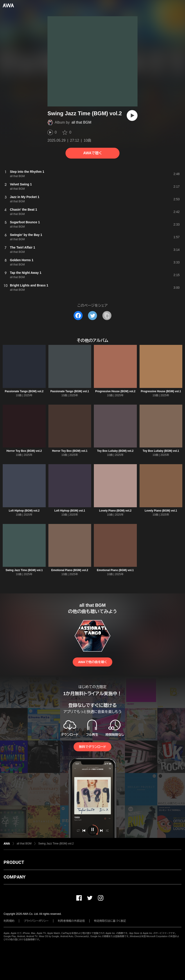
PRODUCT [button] (14, 862)
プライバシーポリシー (36, 921)
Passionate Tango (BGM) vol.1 (70, 391)
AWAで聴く (92, 153)
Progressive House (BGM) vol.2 (115, 391)
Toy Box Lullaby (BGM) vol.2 (115, 451)
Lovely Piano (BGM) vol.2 (115, 511)
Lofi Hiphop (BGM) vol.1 (70, 511)
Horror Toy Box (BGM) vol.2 (24, 451)
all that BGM (81, 122)
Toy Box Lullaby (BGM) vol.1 (161, 451)
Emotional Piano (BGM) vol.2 (70, 570)
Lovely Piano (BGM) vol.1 (161, 511)
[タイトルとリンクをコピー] (107, 316)
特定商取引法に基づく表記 (110, 921)
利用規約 (9, 921)
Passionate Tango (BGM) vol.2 (24, 391)
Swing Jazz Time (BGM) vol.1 (24, 570)
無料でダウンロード (92, 747)
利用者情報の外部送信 (71, 921)
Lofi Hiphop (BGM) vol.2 (24, 511)
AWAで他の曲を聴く (92, 662)
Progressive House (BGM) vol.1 (161, 391)
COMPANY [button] (15, 877)
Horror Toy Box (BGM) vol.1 (70, 451)
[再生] (132, 115)
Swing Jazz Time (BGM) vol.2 (56, 844)
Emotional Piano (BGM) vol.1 (115, 570)
